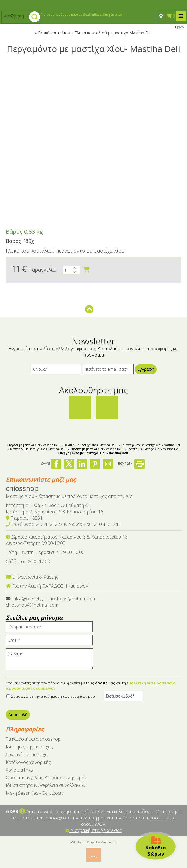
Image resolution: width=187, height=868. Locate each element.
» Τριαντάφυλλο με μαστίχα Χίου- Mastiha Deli (150, 445)
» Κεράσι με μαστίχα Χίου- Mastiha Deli (33, 445)
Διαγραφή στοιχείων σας (94, 830)
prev (179, 27)
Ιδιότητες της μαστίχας (29, 747)
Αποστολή (18, 715)
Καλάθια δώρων (156, 847)
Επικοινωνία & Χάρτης (32, 577)
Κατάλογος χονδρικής (28, 762)
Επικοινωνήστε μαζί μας (41, 479)
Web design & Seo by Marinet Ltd (94, 842)
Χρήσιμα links (19, 770)
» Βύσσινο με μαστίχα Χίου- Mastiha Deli (95, 449)
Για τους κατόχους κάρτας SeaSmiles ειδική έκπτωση (82, 14)
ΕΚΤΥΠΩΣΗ (131, 464)
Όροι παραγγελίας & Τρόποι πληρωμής (46, 778)
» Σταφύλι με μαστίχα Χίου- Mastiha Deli (152, 449)
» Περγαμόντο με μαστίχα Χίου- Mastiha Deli (93, 453)
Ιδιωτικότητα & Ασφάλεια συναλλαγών (46, 785)
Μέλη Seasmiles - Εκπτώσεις (35, 793)
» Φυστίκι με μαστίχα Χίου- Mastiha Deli (89, 445)
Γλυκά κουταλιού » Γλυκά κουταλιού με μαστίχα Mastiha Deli (95, 33)
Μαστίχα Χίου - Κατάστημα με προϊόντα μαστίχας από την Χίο (69, 496)
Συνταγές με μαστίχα (27, 754)
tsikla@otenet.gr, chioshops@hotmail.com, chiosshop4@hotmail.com (51, 602)
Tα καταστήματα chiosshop (33, 739)
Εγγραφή (146, 369)
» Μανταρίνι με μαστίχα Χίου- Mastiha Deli (36, 449)
